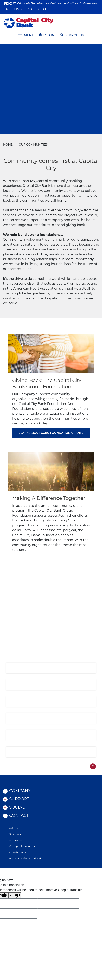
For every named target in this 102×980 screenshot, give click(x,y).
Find (18, 9)
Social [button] (17, 807)
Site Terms (16, 840)
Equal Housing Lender (26, 858)
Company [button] (20, 791)
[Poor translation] (15, 896)
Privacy (14, 828)
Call (7, 9)
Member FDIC (18, 852)
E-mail (30, 9)
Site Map (15, 834)
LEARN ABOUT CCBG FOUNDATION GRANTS (51, 433)
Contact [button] (19, 815)
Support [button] (19, 799)
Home (8, 144)
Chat (42, 9)
